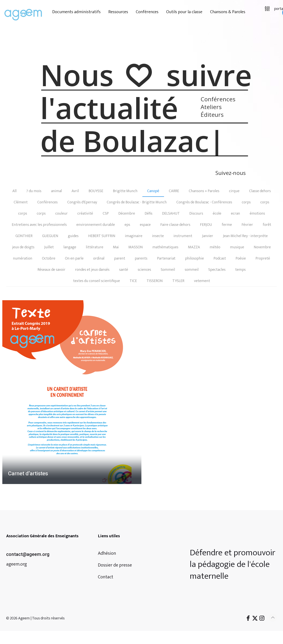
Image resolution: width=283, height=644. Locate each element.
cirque (234, 191)
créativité (85, 213)
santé (124, 270)
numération (23, 258)
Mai (116, 247)
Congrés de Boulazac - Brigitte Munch (137, 202)
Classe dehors (260, 191)
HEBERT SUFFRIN (102, 236)
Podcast (220, 258)
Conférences (47, 202)
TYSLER (178, 281)
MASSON (136, 247)
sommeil (192, 270)
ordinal (99, 258)
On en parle (74, 258)
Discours (196, 213)
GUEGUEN (50, 236)
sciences (144, 270)
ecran (236, 213)
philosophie (195, 258)
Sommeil (168, 270)
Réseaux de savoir (51, 270)
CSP (106, 213)
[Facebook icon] (248, 618)
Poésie (241, 258)
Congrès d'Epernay (82, 202)
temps (240, 270)
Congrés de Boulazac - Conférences (204, 202)
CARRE (174, 191)
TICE (133, 281)
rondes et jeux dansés (92, 270)
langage (70, 247)
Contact (106, 577)
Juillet (49, 247)
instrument (183, 236)
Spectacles (217, 270)
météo (215, 247)
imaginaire (134, 236)
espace (145, 225)
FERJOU (206, 225)
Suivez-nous (230, 173)
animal (56, 191)
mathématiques (165, 247)
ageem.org (17, 564)
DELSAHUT (171, 213)
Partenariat (166, 258)
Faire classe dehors (175, 225)
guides (73, 236)
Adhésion (107, 553)
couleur (62, 213)
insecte (158, 236)
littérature (95, 247)
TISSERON (155, 281)
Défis (149, 213)
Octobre (49, 258)
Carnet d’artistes (28, 474)
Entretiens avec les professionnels (39, 225)
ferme (227, 225)
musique (237, 247)
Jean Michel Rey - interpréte (245, 236)
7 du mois (34, 191)
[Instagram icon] (262, 618)
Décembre (127, 213)
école (217, 213)
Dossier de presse (115, 565)
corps (246, 202)
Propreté (263, 258)
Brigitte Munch (125, 191)
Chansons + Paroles (204, 191)
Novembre (262, 247)
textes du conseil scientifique (97, 281)
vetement (202, 281)
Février (247, 225)
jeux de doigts (23, 247)
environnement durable (96, 225)
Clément (21, 202)
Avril (75, 191)
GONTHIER (24, 236)
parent (120, 258)
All (15, 191)
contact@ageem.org (28, 554)
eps (127, 225)
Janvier (208, 236)
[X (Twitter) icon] (255, 618)
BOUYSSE (96, 191)
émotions (257, 213)
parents (141, 258)
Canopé (153, 191)
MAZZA (194, 247)
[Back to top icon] (273, 618)
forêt (267, 225)
